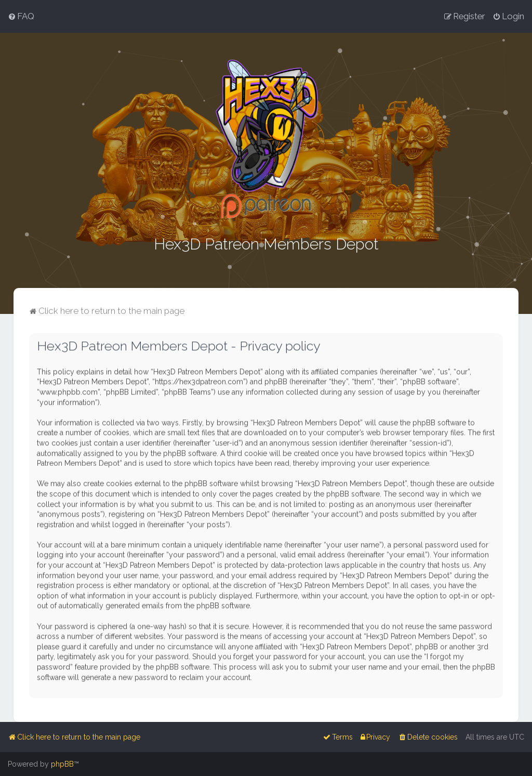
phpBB (62, 764)
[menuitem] (21, 16)
